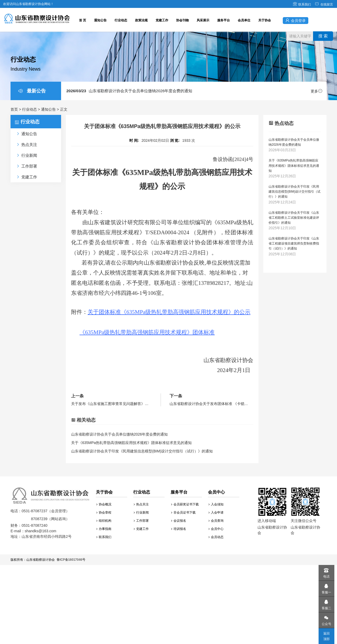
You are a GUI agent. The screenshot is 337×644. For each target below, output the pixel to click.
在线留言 (324, 4)
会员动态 (216, 537)
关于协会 (265, 20)
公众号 (326, 619)
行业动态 (121, 20)
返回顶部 (326, 636)
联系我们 (302, 4)
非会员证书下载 (183, 513)
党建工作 (162, 20)
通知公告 (100, 20)
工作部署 (141, 521)
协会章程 (104, 513)
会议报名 (179, 521)
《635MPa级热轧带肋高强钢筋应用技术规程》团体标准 (147, 332)
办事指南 (104, 529)
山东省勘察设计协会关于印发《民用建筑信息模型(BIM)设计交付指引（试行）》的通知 (142, 451)
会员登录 (296, 20)
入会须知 (216, 504)
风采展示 (203, 20)
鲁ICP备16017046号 (71, 560)
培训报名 (179, 529)
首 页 (83, 20)
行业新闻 (141, 513)
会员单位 (244, 20)
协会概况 (104, 504)
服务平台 (224, 20)
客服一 (326, 587)
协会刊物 (182, 20)
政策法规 (141, 20)
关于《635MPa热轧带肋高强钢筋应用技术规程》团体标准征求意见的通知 (131, 443)
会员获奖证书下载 (185, 504)
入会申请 (216, 513)
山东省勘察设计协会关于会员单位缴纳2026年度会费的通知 (129, 91)
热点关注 (141, 504)
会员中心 (216, 529)
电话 (326, 572)
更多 (316, 91)
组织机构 (104, 521)
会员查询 (216, 521)
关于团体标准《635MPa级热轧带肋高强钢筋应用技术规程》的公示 (169, 312)
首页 (14, 109)
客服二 (326, 603)
